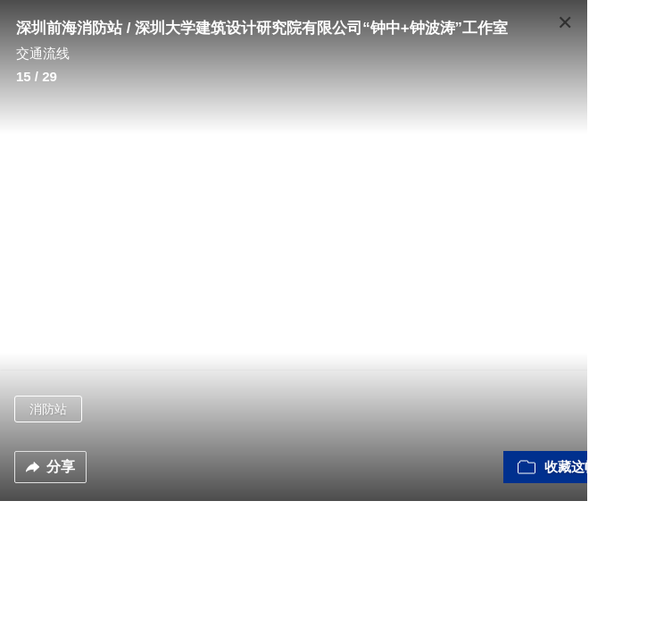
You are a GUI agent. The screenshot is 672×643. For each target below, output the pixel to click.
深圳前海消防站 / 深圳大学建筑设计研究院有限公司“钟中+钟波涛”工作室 (262, 28)
